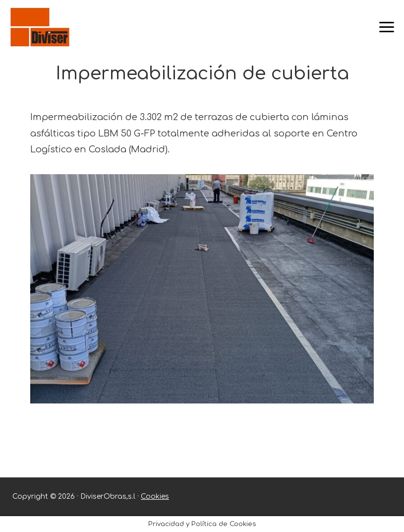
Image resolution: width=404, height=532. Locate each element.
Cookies (155, 497)
